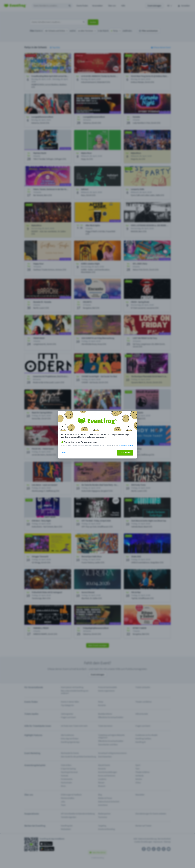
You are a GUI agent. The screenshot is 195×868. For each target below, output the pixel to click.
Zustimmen (125, 453)
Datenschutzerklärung (126, 445)
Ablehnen (65, 453)
